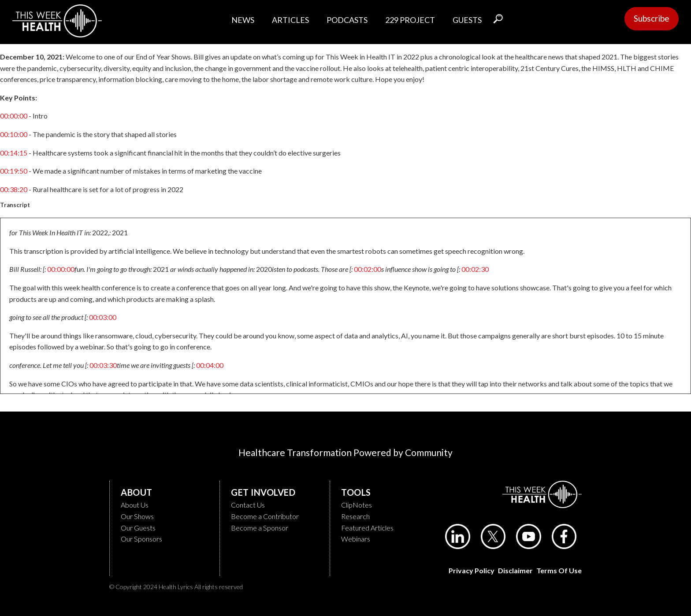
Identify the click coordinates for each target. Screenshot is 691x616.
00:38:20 (14, 189)
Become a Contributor (265, 516)
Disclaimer (515, 570)
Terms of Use (559, 570)
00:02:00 (368, 269)
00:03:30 (103, 365)
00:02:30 (475, 269)
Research (355, 516)
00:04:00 (210, 365)
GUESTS (467, 20)
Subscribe (652, 18)
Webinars (356, 539)
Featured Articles (367, 528)
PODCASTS (347, 20)
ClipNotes (357, 505)
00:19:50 (14, 171)
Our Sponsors (141, 539)
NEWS (243, 20)
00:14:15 (14, 153)
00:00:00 (14, 116)
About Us (135, 505)
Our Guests (138, 528)
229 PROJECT (410, 20)
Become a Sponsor (260, 528)
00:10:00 (14, 134)
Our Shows (137, 516)
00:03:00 (103, 317)
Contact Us (248, 505)
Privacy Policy (472, 570)
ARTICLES (290, 20)
